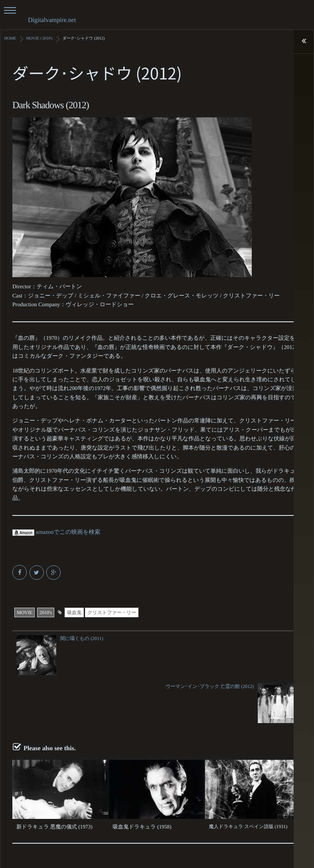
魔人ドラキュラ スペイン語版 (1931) (248, 778)
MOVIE (25, 612)
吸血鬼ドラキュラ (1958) (139, 778)
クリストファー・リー (112, 612)
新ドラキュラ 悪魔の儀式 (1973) (51, 778)
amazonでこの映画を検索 (55, 532)
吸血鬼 (74, 612)
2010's (46, 612)
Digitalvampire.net (52, 20)
